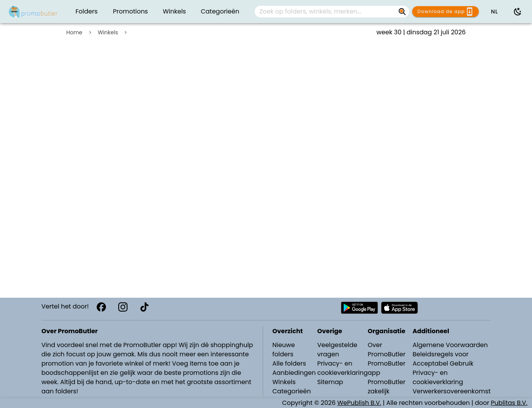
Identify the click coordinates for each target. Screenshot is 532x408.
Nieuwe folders (284, 350)
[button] (494, 12)
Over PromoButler (387, 350)
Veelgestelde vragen (337, 350)
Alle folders (289, 363)
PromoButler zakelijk (387, 387)
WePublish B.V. (359, 403)
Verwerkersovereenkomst (452, 391)
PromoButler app (387, 368)
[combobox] (332, 12)
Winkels (108, 32)
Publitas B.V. (509, 403)
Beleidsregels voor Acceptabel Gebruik (443, 359)
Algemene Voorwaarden (450, 345)
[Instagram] (123, 307)
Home (74, 32)
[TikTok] (144, 307)
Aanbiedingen (294, 373)
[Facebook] (101, 307)
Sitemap (330, 382)
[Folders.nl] (33, 12)
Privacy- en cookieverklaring (342, 368)
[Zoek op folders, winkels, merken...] (402, 12)
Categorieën (292, 391)
